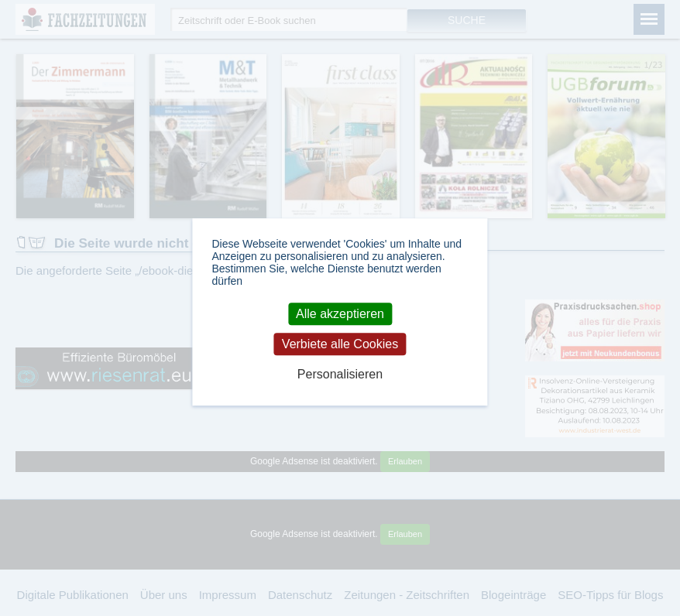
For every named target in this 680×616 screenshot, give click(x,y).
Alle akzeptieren (340, 314)
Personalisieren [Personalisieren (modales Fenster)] (340, 375)
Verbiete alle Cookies (340, 344)
